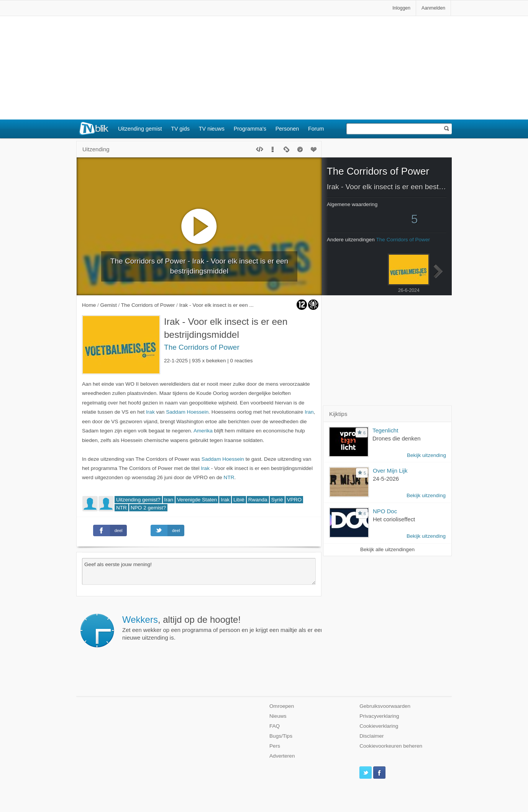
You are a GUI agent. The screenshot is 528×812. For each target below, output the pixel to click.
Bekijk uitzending (426, 455)
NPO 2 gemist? (148, 508)
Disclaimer (371, 736)
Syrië (277, 500)
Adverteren (282, 756)
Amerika (203, 431)
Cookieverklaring (379, 726)
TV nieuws (212, 129)
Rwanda (258, 500)
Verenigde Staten (197, 500)
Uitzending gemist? (138, 500)
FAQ (275, 726)
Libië (239, 500)
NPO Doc (385, 511)
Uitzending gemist (140, 129)
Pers (275, 746)
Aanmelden (433, 8)
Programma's (250, 129)
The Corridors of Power (202, 347)
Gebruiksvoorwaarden (385, 706)
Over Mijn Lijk (390, 471)
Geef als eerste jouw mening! (199, 571)
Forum (316, 129)
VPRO (294, 500)
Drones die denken (397, 438)
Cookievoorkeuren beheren (391, 746)
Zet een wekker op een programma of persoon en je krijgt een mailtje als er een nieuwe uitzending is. (223, 628)
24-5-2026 (386, 479)
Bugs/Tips (281, 736)
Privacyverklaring (379, 716)
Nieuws (278, 716)
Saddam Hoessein (187, 412)
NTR (229, 477)
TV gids (180, 129)
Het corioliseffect (394, 519)
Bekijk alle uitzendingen (387, 549)
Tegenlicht (385, 430)
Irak (150, 412)
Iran (309, 412)
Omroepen (282, 706)
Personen (287, 129)
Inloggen (401, 8)
